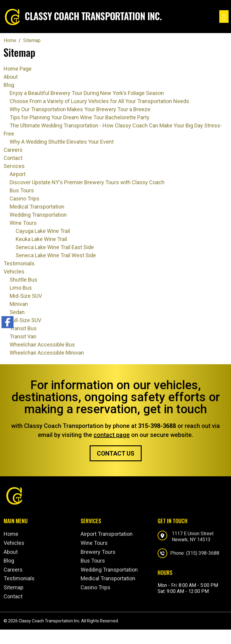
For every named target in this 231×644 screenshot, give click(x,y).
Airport (18, 174)
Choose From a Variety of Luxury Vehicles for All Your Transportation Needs (99, 101)
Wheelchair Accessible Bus (42, 345)
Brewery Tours (98, 552)
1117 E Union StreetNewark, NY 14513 (193, 536)
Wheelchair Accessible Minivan (47, 353)
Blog (9, 85)
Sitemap (14, 587)
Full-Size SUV (25, 320)
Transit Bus (23, 328)
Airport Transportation (107, 534)
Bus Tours (22, 190)
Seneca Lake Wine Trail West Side (56, 255)
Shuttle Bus (23, 280)
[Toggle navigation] (224, 17)
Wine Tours (23, 223)
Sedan (17, 312)
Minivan (19, 304)
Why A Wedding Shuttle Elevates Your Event (62, 142)
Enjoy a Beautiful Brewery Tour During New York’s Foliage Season (87, 93)
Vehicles (14, 272)
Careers (13, 150)
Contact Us (116, 453)
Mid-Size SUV (26, 296)
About (11, 77)
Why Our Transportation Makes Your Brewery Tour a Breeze (80, 109)
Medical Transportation (37, 207)
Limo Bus (21, 288)
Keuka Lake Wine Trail (41, 239)
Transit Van (23, 336)
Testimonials (19, 263)
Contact (13, 158)
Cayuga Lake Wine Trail (43, 231)
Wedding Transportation (38, 215)
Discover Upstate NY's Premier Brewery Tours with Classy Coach (87, 182)
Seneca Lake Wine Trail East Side (55, 247)
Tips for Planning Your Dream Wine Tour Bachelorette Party (80, 117)
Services (14, 166)
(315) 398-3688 (203, 553)
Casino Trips (25, 198)
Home (11, 534)
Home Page (18, 69)
